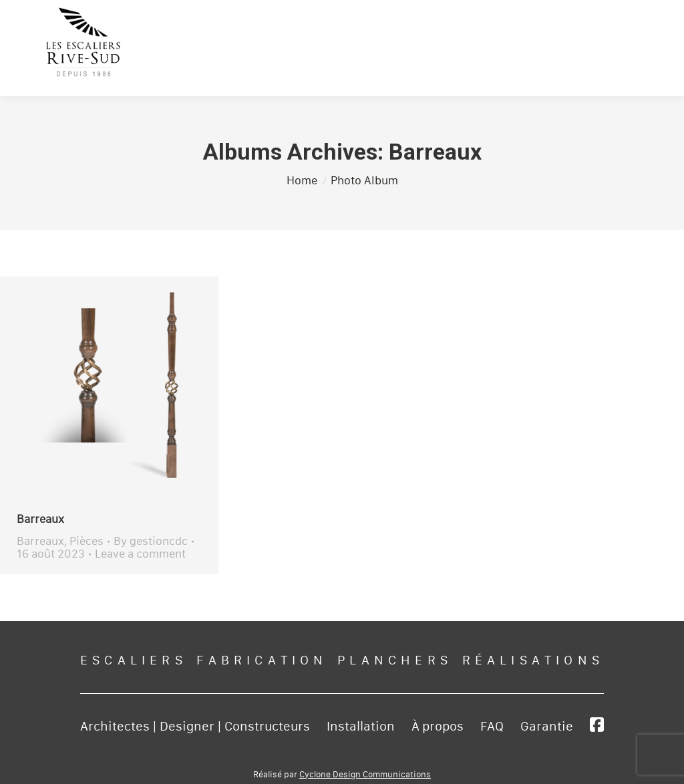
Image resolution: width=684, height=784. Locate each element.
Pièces (87, 541)
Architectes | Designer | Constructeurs (195, 727)
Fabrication (262, 660)
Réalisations (533, 660)
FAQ (492, 727)
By (151, 541)
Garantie (547, 727)
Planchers (395, 660)
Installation (361, 727)
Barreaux (40, 519)
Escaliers (134, 660)
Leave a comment (140, 554)
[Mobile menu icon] (637, 45)
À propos (438, 727)
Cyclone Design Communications (365, 775)
